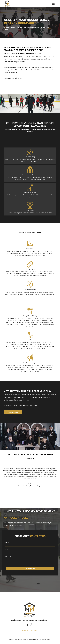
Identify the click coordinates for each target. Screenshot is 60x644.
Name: (7, 543)
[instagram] (31, 625)
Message (8, 556)
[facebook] (27, 625)
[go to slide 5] (34, 497)
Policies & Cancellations (29, 630)
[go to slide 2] (28, 497)
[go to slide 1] (26, 497)
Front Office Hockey (44, 640)
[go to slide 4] (32, 497)
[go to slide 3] (30, 497)
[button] (53, 4)
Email (7, 549)
